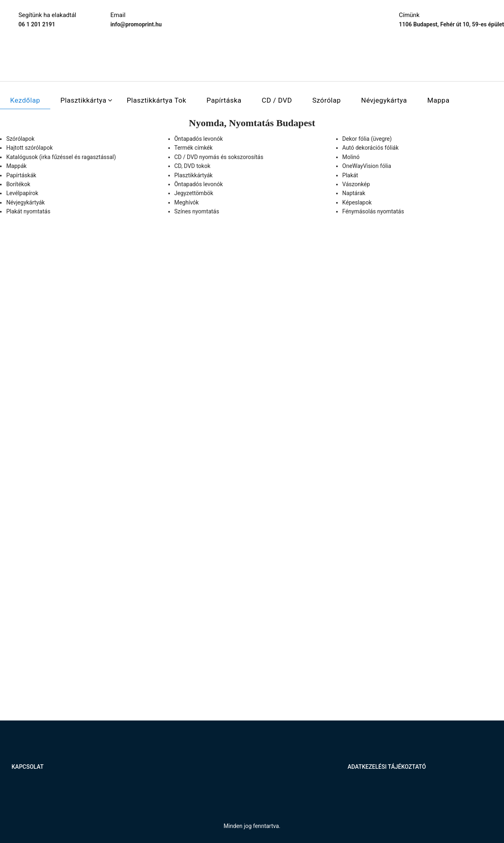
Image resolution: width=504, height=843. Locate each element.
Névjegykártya (384, 100)
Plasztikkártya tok (156, 100)
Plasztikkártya (83, 100)
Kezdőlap (25, 100)
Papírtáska (224, 100)
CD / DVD (277, 100)
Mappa (439, 100)
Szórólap (326, 100)
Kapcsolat (28, 767)
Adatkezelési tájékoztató (387, 767)
